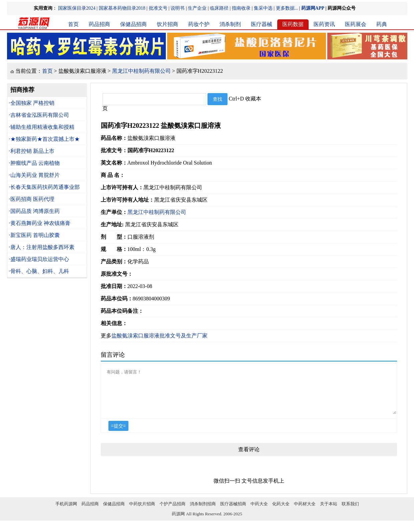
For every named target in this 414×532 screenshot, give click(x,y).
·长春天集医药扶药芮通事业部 (44, 187)
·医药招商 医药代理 (32, 199)
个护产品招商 (172, 512)
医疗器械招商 (233, 512)
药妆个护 (199, 24)
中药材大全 (305, 512)
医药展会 (356, 24)
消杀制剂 (230, 24)
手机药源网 (66, 512)
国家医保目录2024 (77, 8)
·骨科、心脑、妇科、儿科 (39, 271)
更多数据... (287, 8)
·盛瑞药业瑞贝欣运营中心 (39, 259)
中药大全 (259, 512)
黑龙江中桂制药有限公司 (141, 71)
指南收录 (241, 8)
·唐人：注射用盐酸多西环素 (42, 247)
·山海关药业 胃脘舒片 (34, 175)
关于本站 (329, 512)
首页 (73, 24)
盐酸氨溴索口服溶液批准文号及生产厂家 (159, 336)
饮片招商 (167, 24)
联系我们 (350, 512)
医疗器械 (262, 24)
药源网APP (313, 8)
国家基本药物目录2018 (122, 8)
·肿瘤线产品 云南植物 (34, 163)
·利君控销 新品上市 (32, 151)
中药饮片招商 (142, 512)
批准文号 (158, 8)
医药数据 (293, 24)
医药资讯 (324, 24)
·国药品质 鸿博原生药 (34, 211)
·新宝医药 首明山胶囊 (34, 235)
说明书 (177, 8)
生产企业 (197, 8)
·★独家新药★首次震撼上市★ (44, 139)
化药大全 (281, 512)
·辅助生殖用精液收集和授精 (42, 127)
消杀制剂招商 (203, 512)
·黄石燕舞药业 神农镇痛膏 (40, 223)
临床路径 (219, 8)
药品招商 (99, 24)
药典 (382, 24)
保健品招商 (133, 24)
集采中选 (263, 8)
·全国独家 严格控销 (32, 103)
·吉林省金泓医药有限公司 (39, 115)
